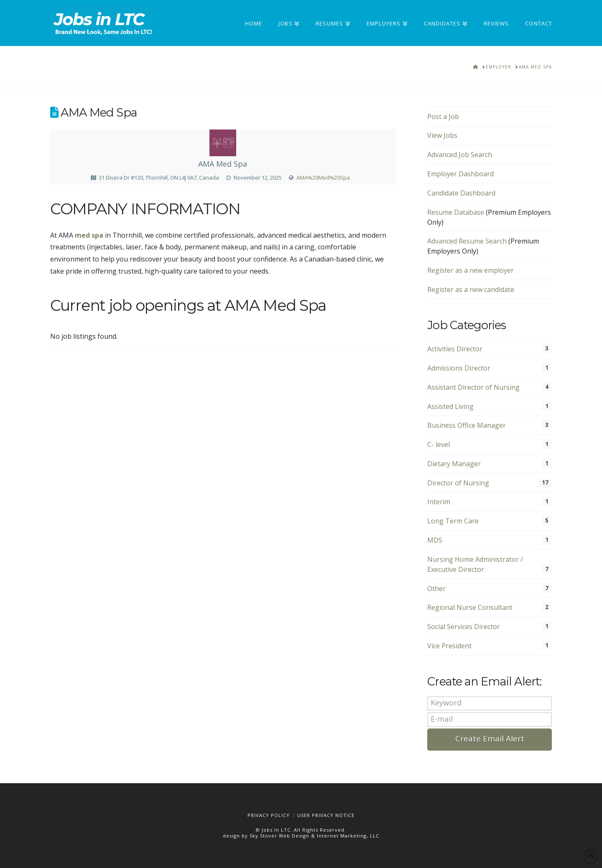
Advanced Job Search (460, 155)
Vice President (449, 646)
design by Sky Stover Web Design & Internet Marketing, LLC (301, 836)
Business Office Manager (467, 425)
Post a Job (443, 117)
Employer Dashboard (460, 174)
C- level (439, 444)
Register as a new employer (471, 270)
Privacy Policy (269, 815)
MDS (435, 540)
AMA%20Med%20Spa (323, 178)
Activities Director (455, 349)
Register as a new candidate (471, 289)
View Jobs (442, 135)
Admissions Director (459, 368)
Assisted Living (450, 406)
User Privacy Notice (326, 815)
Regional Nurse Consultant (470, 607)
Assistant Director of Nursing (473, 387)
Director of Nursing (458, 483)
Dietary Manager (454, 464)
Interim (439, 502)
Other (436, 589)
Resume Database (456, 212)
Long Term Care (453, 521)
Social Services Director (464, 627)
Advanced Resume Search (467, 241)
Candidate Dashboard (461, 193)
